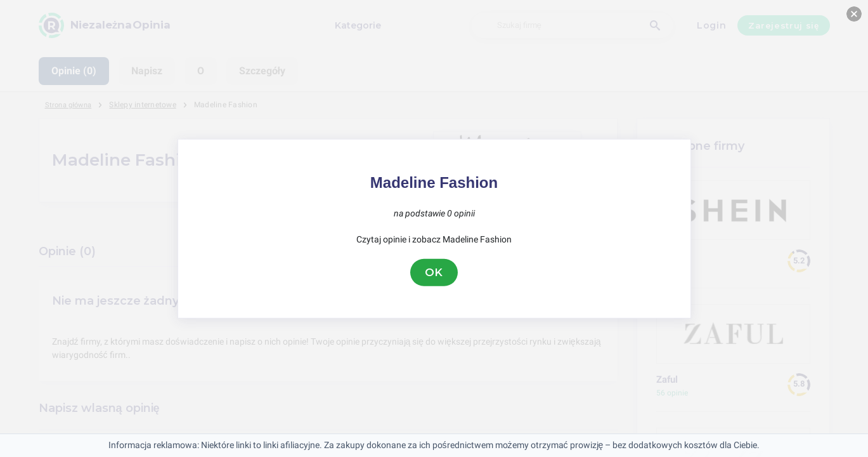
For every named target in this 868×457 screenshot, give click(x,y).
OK (434, 272)
